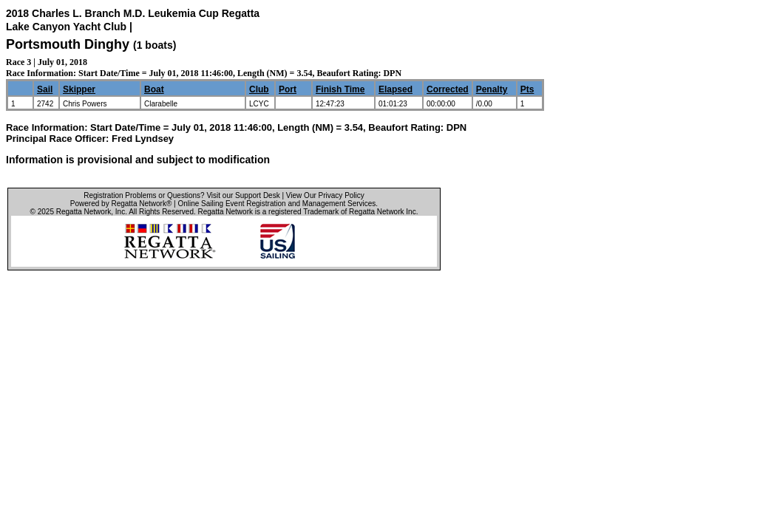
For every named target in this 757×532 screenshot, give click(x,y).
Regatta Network (84, 212)
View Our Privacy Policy (325, 195)
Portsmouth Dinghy (68, 44)
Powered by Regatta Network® (121, 204)
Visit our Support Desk (243, 195)
